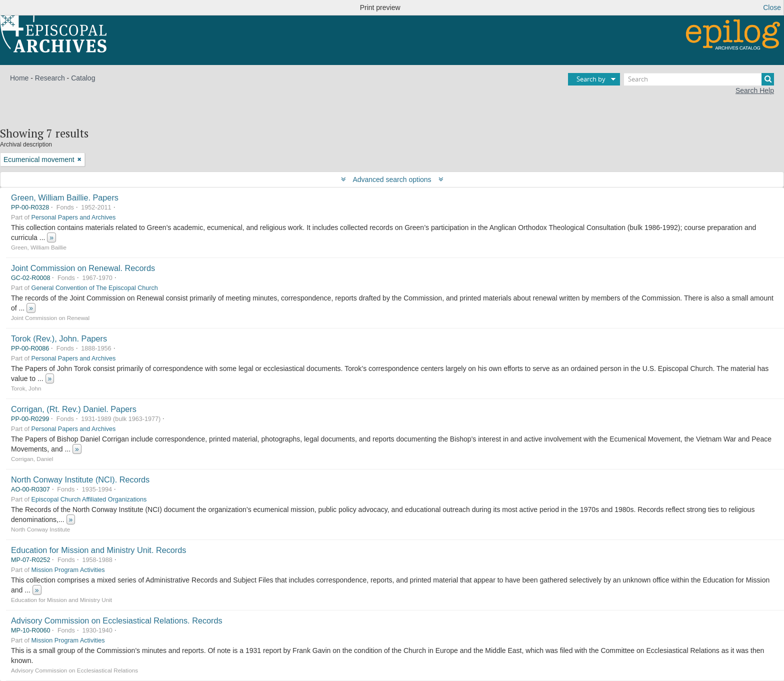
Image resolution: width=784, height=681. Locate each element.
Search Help (755, 90)
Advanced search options (392, 179)
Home (19, 78)
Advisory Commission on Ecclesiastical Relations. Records (117, 620)
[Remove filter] (79, 159)
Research (50, 78)
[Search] (699, 79)
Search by (591, 79)
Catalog (83, 78)
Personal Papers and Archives (74, 217)
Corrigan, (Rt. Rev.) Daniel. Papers (74, 409)
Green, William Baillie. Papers (65, 197)
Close (772, 7)
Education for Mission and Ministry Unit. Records (98, 550)
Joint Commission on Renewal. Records (83, 268)
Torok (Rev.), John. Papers (59, 338)
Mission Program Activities (68, 570)
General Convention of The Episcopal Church (95, 288)
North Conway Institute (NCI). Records (80, 479)
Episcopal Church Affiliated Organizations (89, 499)
